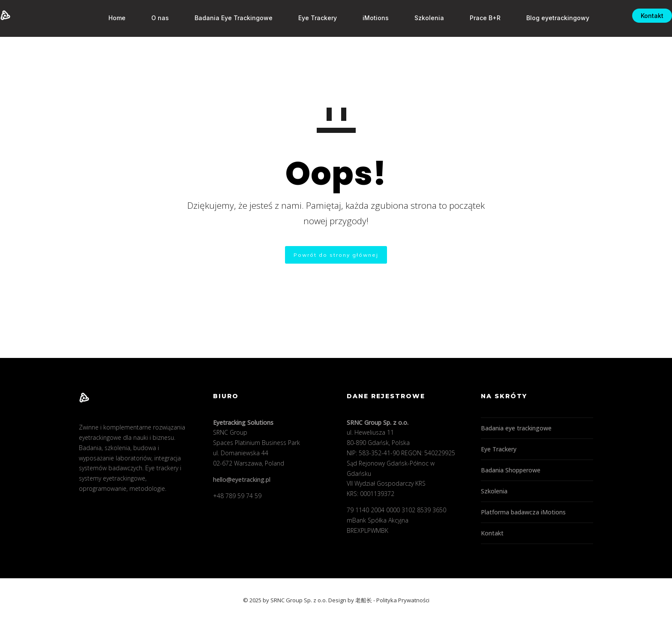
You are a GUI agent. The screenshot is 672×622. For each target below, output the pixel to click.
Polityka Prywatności (403, 600)
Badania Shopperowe (511, 470)
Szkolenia (416, 18)
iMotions (363, 18)
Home (104, 18)
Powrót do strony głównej (336, 255)
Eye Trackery (305, 18)
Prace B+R (472, 18)
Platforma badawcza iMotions (523, 512)
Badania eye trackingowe (516, 428)
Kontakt (639, 16)
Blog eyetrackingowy (545, 18)
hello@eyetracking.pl (242, 479)
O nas (147, 18)
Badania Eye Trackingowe (221, 18)
